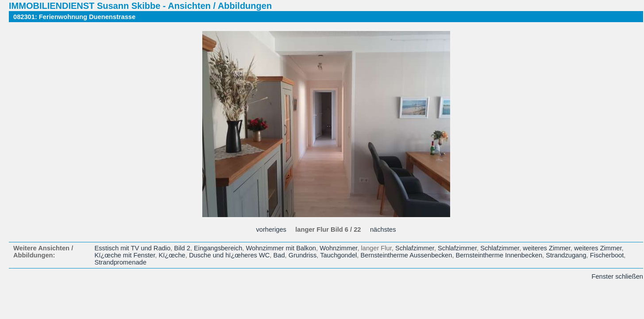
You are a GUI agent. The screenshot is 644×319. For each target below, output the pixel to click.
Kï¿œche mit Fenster (125, 255)
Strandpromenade (121, 262)
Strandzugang (566, 255)
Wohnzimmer (338, 248)
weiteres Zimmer (547, 248)
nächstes (383, 230)
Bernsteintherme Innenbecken (499, 255)
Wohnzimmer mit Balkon (281, 248)
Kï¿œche (172, 255)
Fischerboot (607, 255)
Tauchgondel (338, 255)
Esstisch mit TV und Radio (133, 248)
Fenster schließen (617, 276)
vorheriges (271, 230)
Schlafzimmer (415, 248)
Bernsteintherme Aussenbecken (406, 255)
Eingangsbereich (218, 248)
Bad (279, 255)
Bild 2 (182, 248)
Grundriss (303, 255)
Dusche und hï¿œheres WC (229, 255)
